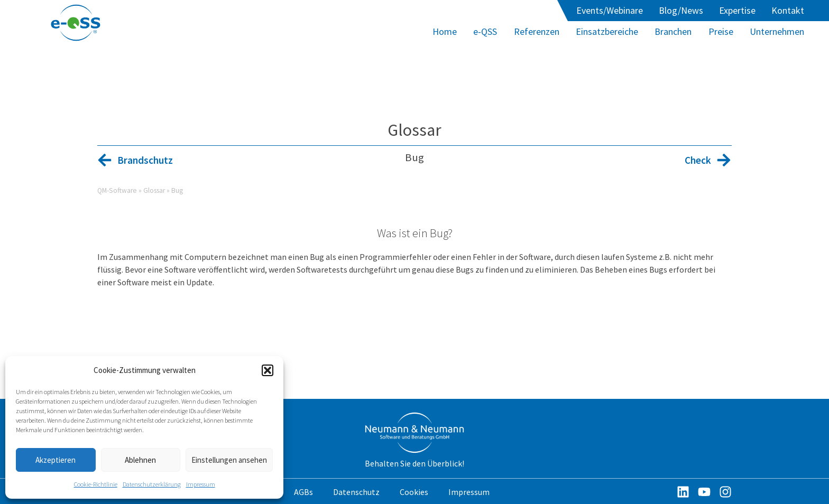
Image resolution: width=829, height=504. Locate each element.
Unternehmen (777, 31)
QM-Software (117, 190)
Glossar (414, 130)
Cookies (414, 492)
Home (445, 31)
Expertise (737, 10)
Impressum (201, 484)
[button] (268, 370)
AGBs (303, 492)
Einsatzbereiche (607, 31)
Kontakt (788, 10)
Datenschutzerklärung (152, 484)
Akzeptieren (56, 460)
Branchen (673, 31)
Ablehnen (140, 460)
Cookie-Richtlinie (96, 484)
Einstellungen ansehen (229, 460)
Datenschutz (356, 492)
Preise (721, 31)
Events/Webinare (610, 10)
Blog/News (681, 10)
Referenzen (537, 31)
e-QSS (485, 31)
